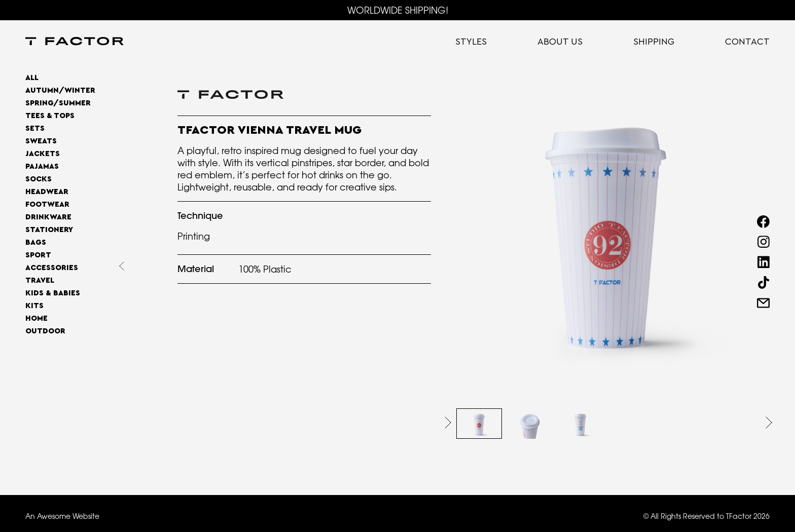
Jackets (43, 154)
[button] (448, 423)
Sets (35, 128)
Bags (36, 242)
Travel (40, 280)
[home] (75, 42)
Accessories (52, 268)
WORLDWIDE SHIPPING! (398, 10)
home (37, 318)
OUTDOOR (45, 331)
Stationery (49, 230)
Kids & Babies (53, 293)
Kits (34, 306)
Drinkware (48, 217)
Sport (38, 255)
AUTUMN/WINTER (60, 90)
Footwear (47, 204)
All (32, 78)
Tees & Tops (50, 116)
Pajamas (42, 166)
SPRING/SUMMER (58, 103)
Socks (39, 179)
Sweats (41, 141)
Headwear (47, 192)
